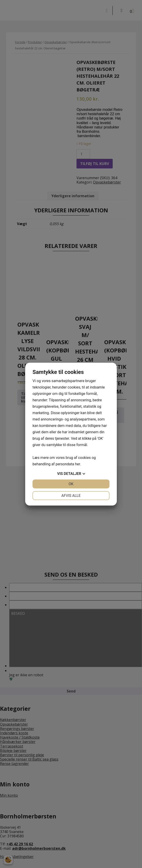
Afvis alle (71, 496)
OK (71, 484)
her (77, 464)
